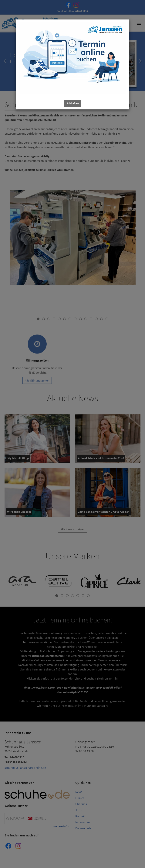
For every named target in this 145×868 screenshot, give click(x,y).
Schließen (73, 103)
